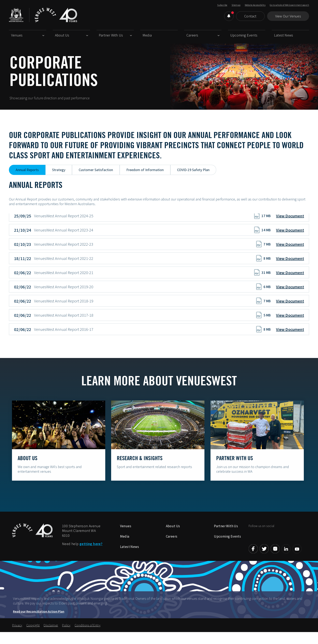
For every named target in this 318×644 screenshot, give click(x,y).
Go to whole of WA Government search (289, 5)
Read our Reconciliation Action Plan (39, 621)
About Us (62, 35)
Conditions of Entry (88, 635)
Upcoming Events (244, 35)
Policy (66, 635)
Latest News (284, 35)
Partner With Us (111, 35)
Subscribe (222, 5)
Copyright (33, 635)
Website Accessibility (255, 5)
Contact (250, 16)
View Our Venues (288, 16)
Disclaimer (51, 635)
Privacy (17, 635)
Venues (17, 35)
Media (147, 35)
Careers (192, 35)
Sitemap (236, 5)
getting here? (91, 553)
